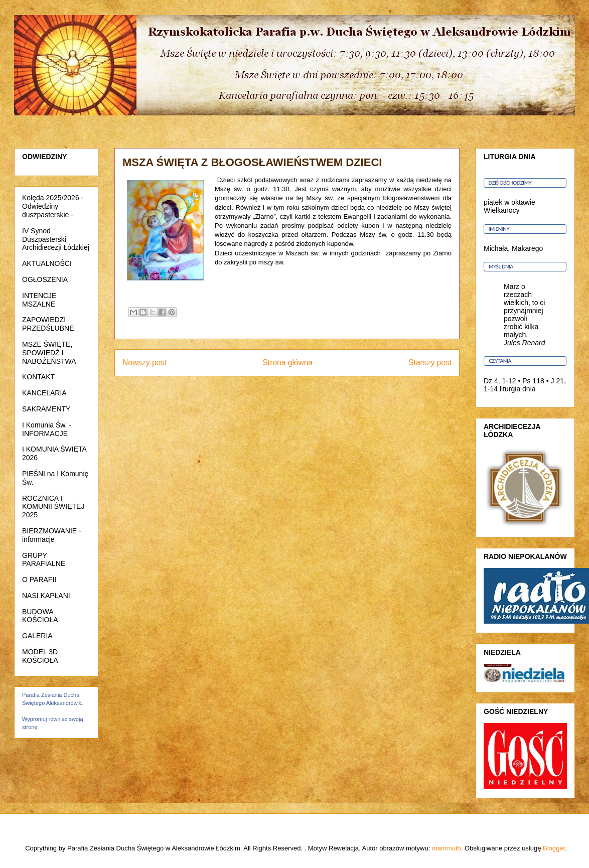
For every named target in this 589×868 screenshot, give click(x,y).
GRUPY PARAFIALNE (44, 560)
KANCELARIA (44, 393)
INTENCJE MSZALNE (39, 300)
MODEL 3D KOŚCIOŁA (40, 656)
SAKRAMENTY (46, 409)
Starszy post (430, 363)
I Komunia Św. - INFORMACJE (47, 429)
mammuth (447, 848)
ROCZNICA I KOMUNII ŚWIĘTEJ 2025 (53, 507)
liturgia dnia (518, 389)
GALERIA (37, 636)
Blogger (554, 848)
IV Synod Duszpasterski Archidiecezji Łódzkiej (56, 239)
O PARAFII (39, 580)
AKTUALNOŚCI (47, 263)
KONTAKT (38, 377)
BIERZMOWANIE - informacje (52, 535)
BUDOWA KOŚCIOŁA (40, 616)
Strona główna (287, 363)
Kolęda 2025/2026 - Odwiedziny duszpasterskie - (53, 206)
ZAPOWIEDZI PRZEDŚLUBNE (48, 324)
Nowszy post (144, 363)
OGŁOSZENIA (45, 279)
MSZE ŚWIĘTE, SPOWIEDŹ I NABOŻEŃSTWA (49, 353)
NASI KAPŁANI (46, 596)
